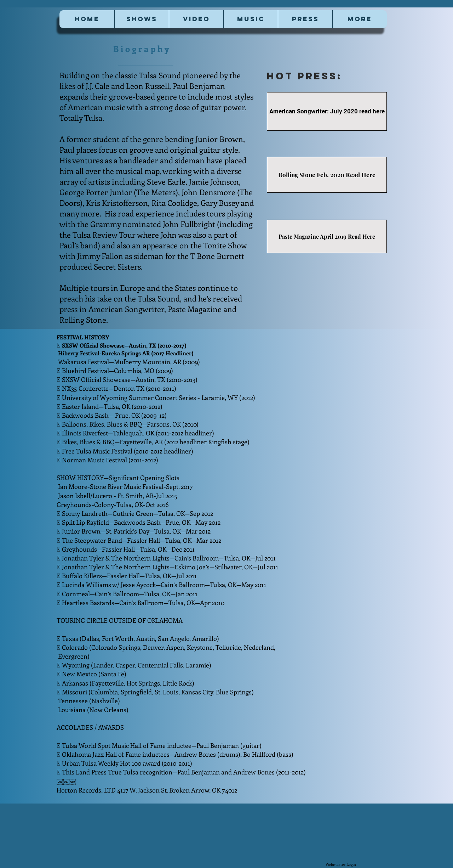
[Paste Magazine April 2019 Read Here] (327, 236)
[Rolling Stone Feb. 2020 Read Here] (327, 175)
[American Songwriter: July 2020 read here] (327, 111)
